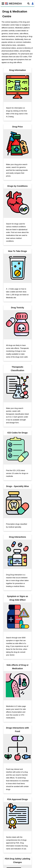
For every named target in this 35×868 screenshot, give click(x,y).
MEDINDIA (13, 4)
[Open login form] (33, 4)
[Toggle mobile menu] (2, 4)
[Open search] (28, 4)
